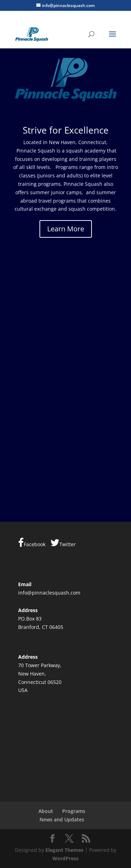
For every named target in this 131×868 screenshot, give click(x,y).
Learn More (66, 229)
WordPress (65, 858)
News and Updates (62, 819)
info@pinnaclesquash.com (49, 593)
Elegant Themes (64, 850)
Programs (74, 811)
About (46, 811)
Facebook (32, 543)
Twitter (63, 543)
